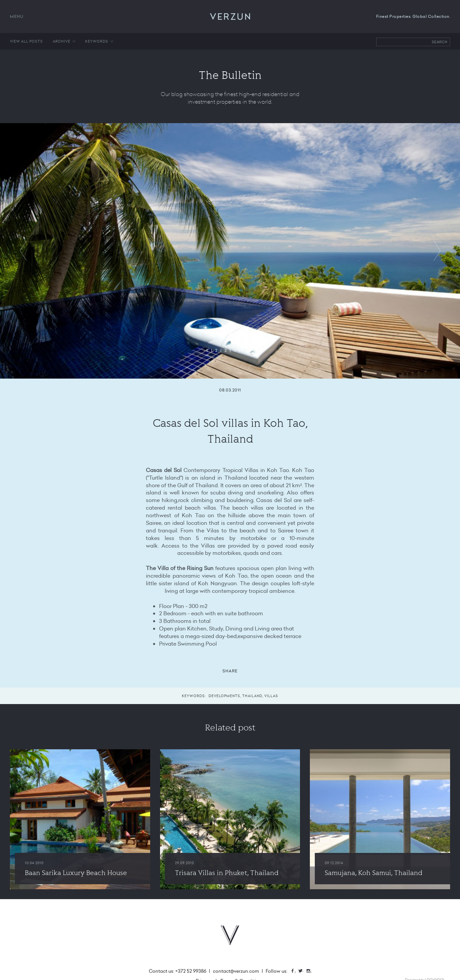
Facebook (295, 972)
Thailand (252, 696)
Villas (271, 696)
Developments (224, 696)
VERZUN (230, 17)
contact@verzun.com (236, 971)
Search (440, 42)
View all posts (26, 41)
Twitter (303, 972)
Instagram (311, 972)
